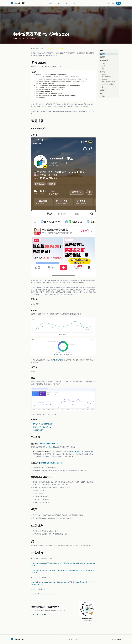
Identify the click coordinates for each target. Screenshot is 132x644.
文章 (60, 3)
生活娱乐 (103, 90)
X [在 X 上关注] (51, 615)
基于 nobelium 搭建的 (50, 447)
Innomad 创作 (104, 60)
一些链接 (103, 96)
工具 (74, 3)
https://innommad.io (49, 444)
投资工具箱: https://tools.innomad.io (108, 80)
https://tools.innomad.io (52, 463)
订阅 (119, 3)
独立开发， (81, 452)
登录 (113, 3)
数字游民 (16, 30)
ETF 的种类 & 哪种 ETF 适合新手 (44, 424)
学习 (102, 87)
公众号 (103, 66)
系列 (67, 3)
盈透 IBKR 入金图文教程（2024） (44, 427)
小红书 (103, 63)
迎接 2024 (103, 54)
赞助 (66, 639)
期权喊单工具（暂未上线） (109, 84)
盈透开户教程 (58, 360)
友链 (71, 639)
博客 (103, 69)
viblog (120, 639)
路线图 (51, 3)
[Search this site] (109, 3)
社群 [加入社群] (44, 615)
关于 (81, 3)
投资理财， (74, 452)
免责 (76, 639)
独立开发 (103, 72)
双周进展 (103, 57)
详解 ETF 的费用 (38, 430)
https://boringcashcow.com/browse (43, 594)
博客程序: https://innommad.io (107, 76)
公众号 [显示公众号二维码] (35, 615)
